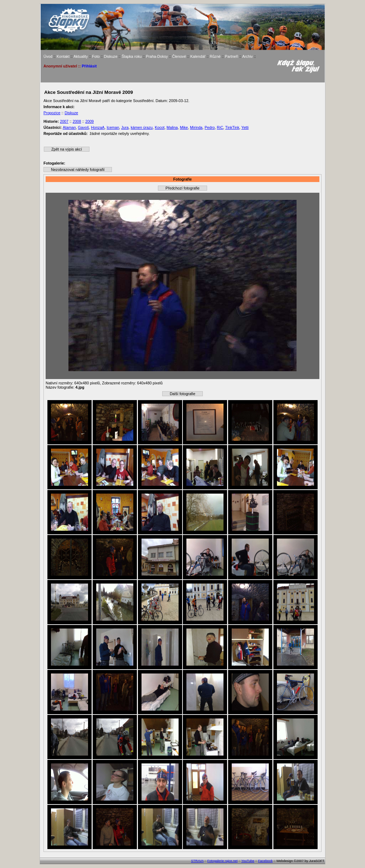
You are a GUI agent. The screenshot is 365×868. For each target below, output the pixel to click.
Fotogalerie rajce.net (223, 861)
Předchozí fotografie (182, 188)
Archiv (247, 56)
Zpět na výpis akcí (67, 149)
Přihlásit (89, 66)
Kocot (160, 127)
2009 (89, 121)
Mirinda (196, 127)
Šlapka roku (132, 56)
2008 (77, 121)
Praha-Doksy (157, 56)
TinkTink (232, 127)
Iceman (113, 127)
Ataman (69, 127)
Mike (184, 127)
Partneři (232, 56)
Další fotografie (182, 394)
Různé (215, 56)
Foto (96, 56)
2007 (64, 121)
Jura (125, 127)
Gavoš (84, 127)
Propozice (52, 113)
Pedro (210, 127)
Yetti (245, 127)
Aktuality (81, 56)
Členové (179, 56)
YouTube (248, 861)
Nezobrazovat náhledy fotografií (78, 170)
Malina (172, 127)
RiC (220, 127)
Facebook (265, 861)
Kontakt (63, 56)
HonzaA (98, 127)
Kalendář (198, 56)
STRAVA (197, 861)
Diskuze (110, 56)
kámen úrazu (142, 127)
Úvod (48, 56)
